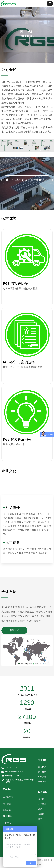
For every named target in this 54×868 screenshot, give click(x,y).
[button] (50, 3)
